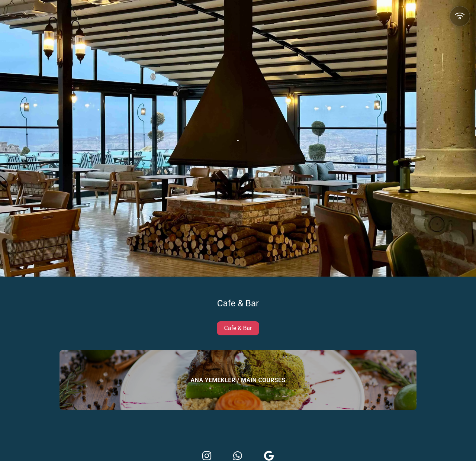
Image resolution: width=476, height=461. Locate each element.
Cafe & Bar (238, 328)
